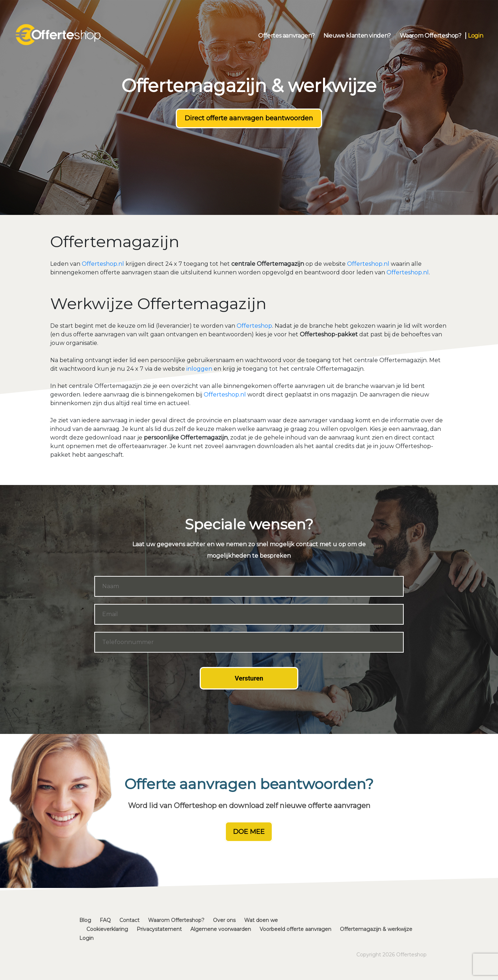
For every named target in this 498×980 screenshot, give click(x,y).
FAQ (105, 920)
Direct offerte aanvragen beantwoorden (249, 118)
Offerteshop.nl (103, 264)
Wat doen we (261, 920)
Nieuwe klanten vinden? (357, 36)
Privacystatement (159, 929)
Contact (129, 920)
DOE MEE (249, 832)
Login (475, 36)
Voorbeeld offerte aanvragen (295, 929)
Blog (85, 920)
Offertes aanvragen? (286, 36)
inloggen (199, 369)
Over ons (224, 920)
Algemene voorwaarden (221, 929)
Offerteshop (254, 326)
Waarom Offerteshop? (431, 36)
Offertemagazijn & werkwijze (376, 929)
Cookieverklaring (107, 929)
